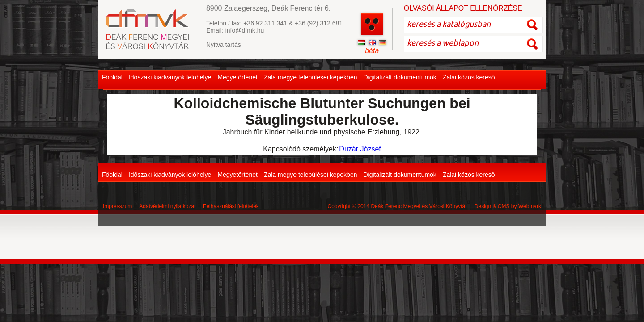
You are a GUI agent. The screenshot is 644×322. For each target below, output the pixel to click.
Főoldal (112, 77)
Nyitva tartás (224, 45)
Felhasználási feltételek (231, 206)
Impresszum (117, 206)
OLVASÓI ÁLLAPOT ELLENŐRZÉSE (463, 8)
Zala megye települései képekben (311, 77)
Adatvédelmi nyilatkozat (167, 206)
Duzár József (360, 149)
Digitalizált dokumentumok (400, 77)
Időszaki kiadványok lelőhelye (170, 77)
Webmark (530, 206)
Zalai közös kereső (469, 77)
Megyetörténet (237, 77)
